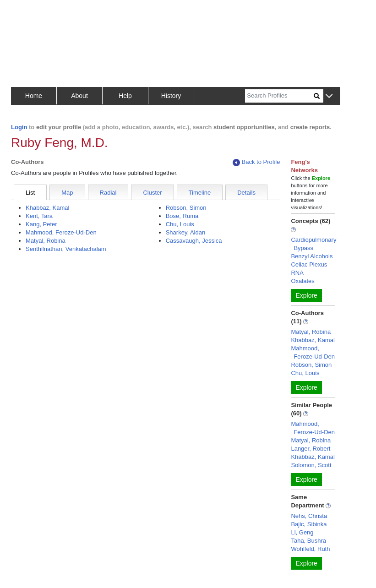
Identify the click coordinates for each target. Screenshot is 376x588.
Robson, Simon (186, 208)
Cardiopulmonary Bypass (313, 244)
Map (67, 193)
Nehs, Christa (309, 516)
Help (125, 96)
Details (246, 193)
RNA (297, 273)
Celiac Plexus (309, 264)
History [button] (171, 96)
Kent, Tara (39, 216)
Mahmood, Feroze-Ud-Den (61, 232)
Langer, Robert (311, 449)
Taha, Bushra (308, 541)
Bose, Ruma (182, 216)
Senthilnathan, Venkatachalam (66, 249)
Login (19, 127)
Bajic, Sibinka (309, 524)
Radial (108, 193)
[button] (329, 96)
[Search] (279, 96)
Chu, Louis (180, 224)
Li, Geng (302, 532)
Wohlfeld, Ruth (310, 549)
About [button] (79, 96)
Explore (306, 295)
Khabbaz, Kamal (47, 208)
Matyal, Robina (46, 241)
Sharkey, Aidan (185, 232)
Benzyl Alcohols (312, 256)
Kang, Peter (41, 224)
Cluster (152, 193)
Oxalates (302, 281)
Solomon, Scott (311, 465)
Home (34, 96)
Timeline (200, 193)
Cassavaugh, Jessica (194, 241)
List (30, 193)
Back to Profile (256, 162)
